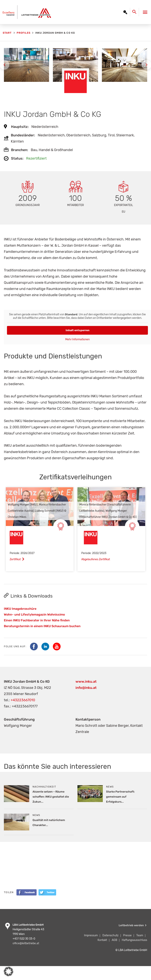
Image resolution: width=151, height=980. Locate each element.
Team (140, 935)
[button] (9, 971)
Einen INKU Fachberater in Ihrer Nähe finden (37, 620)
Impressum (91, 935)
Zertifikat (15, 559)
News (110, 787)
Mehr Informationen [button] (77, 339)
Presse (127, 935)
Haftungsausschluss (134, 940)
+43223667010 (23, 700)
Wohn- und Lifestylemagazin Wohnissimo (34, 614)
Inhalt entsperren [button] (78, 330)
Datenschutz (110, 935)
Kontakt (102, 940)
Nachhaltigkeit (44, 787)
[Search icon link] (135, 13)
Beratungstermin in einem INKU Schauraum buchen (42, 626)
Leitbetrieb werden (131, 925)
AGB (114, 940)
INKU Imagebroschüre (20, 609)
